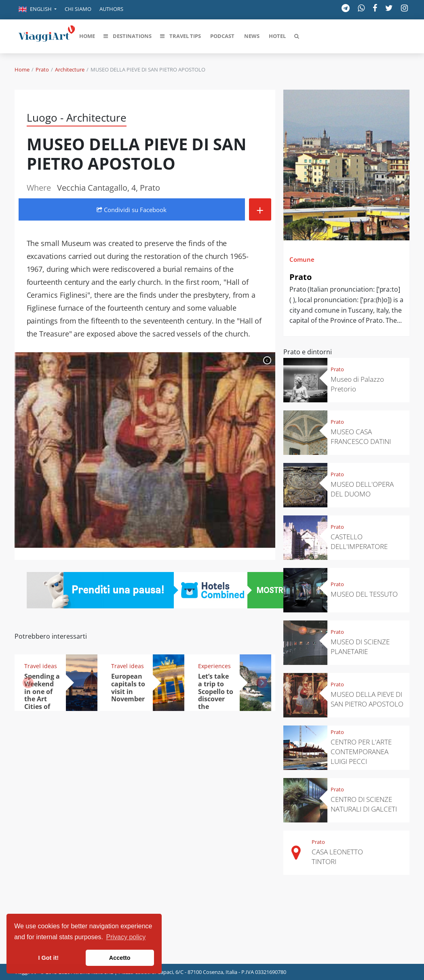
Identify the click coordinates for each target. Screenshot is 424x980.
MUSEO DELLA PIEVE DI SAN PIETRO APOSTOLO (367, 699)
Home (22, 69)
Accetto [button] (120, 958)
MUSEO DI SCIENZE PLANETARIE (360, 647)
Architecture (70, 69)
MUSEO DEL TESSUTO (364, 594)
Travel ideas (41, 666)
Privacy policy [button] (126, 937)
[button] (38, 10)
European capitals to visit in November (128, 688)
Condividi (132, 210)
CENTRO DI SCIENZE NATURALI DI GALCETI (364, 804)
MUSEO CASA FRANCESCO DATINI (361, 436)
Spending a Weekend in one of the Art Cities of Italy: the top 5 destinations (45, 703)
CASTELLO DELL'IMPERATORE (359, 542)
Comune (302, 259)
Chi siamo (78, 9)
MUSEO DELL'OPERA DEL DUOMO (362, 489)
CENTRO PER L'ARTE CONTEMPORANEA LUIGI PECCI (361, 752)
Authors (111, 9)
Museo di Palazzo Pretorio (357, 384)
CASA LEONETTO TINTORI (337, 857)
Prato (42, 69)
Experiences (214, 666)
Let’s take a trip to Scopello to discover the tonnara (216, 695)
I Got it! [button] (49, 958)
